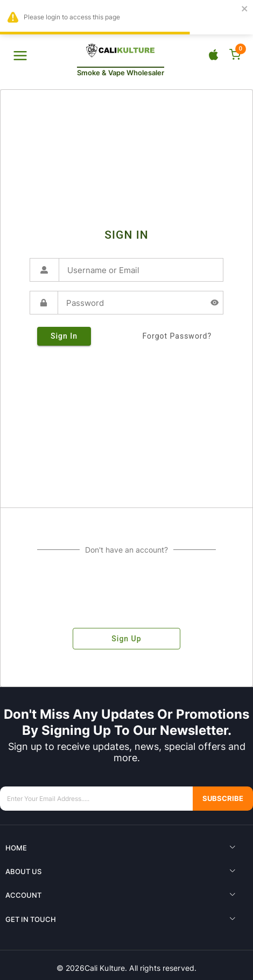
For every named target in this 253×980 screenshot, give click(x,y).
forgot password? (177, 336)
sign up (127, 639)
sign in (64, 336)
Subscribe (223, 799)
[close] (245, 9)
